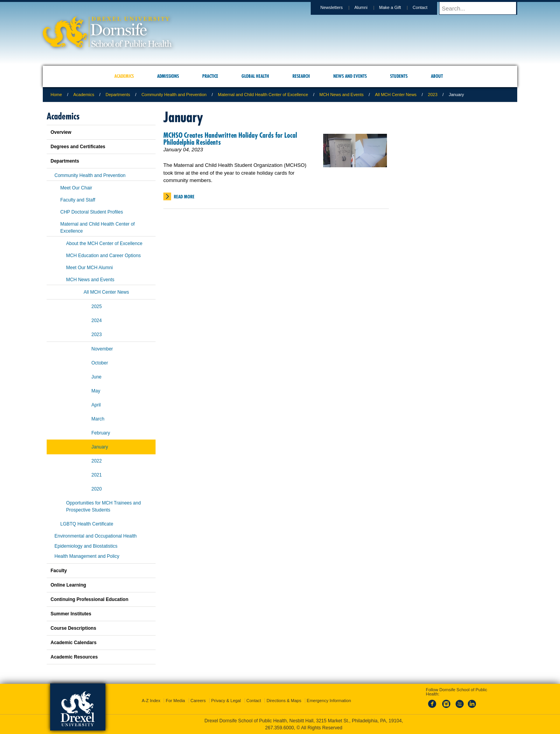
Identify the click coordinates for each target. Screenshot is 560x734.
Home (56, 95)
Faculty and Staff (78, 200)
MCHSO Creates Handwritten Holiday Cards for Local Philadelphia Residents (230, 139)
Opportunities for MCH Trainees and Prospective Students (103, 506)
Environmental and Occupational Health (95, 536)
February (101, 433)
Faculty (59, 571)
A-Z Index (151, 701)
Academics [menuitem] (124, 76)
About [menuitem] (437, 76)
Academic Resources (74, 657)
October (100, 363)
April (96, 405)
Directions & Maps (284, 701)
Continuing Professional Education (89, 599)
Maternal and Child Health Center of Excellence (263, 95)
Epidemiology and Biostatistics (86, 546)
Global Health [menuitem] (255, 76)
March (98, 419)
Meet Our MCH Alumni (89, 268)
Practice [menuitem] (210, 76)
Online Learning (68, 585)
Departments (118, 95)
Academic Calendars (73, 643)
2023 (432, 95)
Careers (198, 701)
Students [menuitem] (399, 76)
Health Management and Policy (87, 556)
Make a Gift (397, 7)
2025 (97, 307)
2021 (97, 475)
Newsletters (339, 7)
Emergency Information (329, 701)
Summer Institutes (71, 614)
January (100, 447)
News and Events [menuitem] (350, 76)
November (102, 349)
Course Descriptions (73, 628)
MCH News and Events (341, 95)
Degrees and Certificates (78, 147)
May (96, 391)
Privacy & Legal (226, 701)
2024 (97, 321)
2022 (97, 461)
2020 (97, 489)
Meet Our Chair (76, 188)
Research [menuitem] (301, 76)
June (96, 377)
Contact (427, 7)
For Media (175, 701)
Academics (84, 95)
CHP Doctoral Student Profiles (92, 212)
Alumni (368, 7)
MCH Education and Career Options (103, 256)
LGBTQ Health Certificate (87, 524)
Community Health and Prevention (174, 95)
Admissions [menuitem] (168, 76)
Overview (61, 132)
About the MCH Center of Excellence (104, 243)
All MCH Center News (396, 95)
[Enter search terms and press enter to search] (482, 8)
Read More (184, 197)
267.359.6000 (280, 728)
